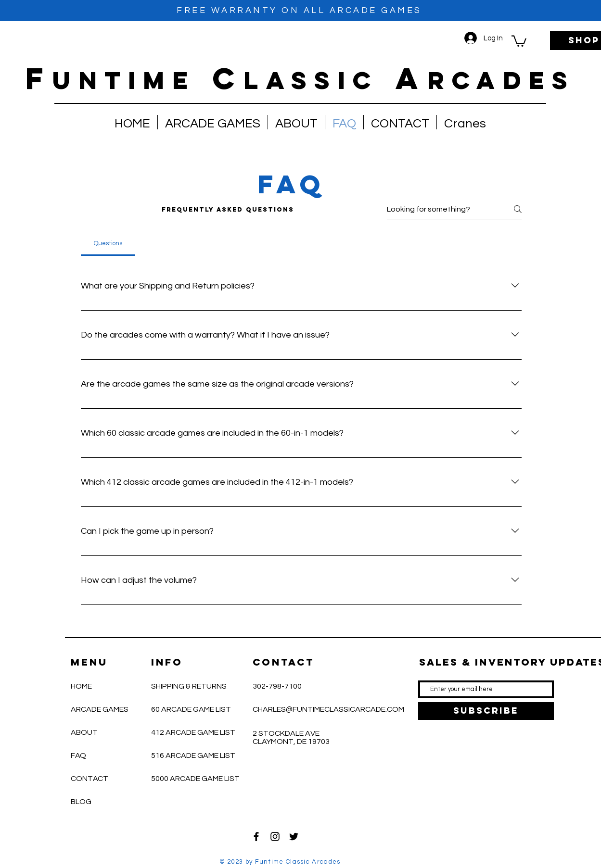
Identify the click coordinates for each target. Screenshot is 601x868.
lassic (311, 80)
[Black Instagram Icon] (275, 837)
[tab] (108, 243)
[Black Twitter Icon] (294, 837)
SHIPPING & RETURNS (189, 686)
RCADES (501, 80)
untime (124, 80)
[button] (519, 40)
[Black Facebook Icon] (256, 837)
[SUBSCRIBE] (486, 711)
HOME (81, 686)
